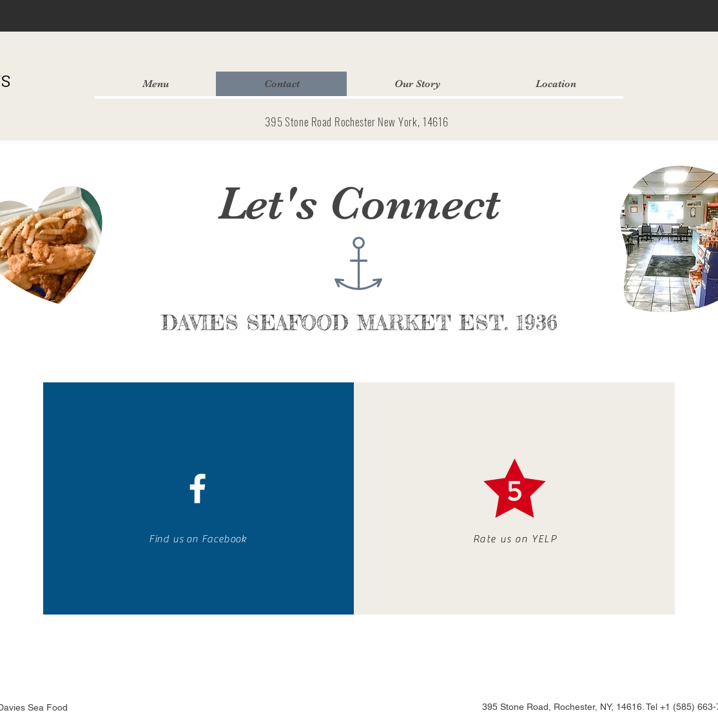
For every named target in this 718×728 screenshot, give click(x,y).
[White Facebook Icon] (198, 488)
